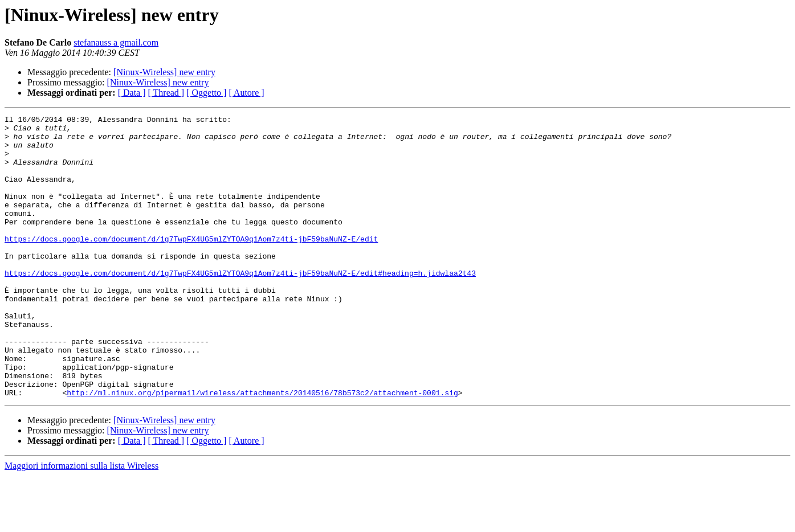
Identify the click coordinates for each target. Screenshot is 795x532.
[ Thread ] (166, 93)
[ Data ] (132, 93)
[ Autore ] (246, 93)
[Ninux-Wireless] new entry (164, 72)
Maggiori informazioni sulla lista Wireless (81, 522)
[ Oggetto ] (206, 93)
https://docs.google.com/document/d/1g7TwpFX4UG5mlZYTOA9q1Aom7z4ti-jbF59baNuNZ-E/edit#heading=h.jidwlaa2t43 (240, 305)
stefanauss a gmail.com (116, 42)
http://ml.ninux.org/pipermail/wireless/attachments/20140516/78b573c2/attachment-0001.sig (262, 449)
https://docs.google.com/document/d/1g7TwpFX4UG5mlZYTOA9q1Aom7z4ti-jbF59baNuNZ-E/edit (191, 264)
